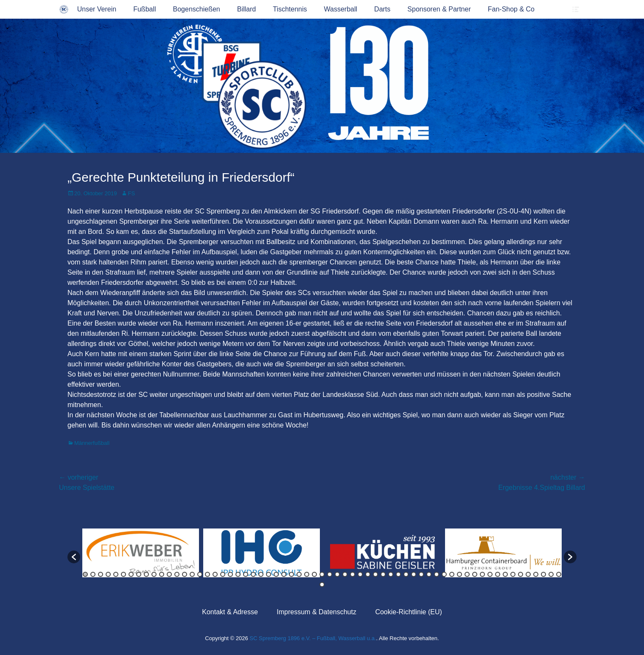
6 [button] (123, 574)
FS (131, 193)
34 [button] (337, 574)
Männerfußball (92, 443)
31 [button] (314, 574)
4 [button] (108, 574)
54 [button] (490, 574)
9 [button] (146, 574)
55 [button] (498, 574)
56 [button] (505, 574)
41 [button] (391, 574)
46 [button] (429, 574)
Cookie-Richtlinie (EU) (408, 612)
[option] (141, 553)
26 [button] (276, 574)
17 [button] (207, 574)
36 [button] (353, 574)
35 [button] (345, 574)
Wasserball (341, 9)
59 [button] (528, 574)
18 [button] (215, 574)
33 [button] (330, 574)
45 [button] (421, 574)
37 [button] (360, 574)
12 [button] (169, 574)
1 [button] (85, 574)
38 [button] (368, 574)
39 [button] (375, 574)
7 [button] (131, 574)
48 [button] (444, 574)
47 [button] (437, 574)
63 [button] (559, 574)
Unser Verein (97, 9)
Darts (382, 9)
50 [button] (459, 574)
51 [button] (467, 574)
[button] (74, 557)
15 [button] (192, 574)
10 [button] (154, 574)
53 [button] (482, 574)
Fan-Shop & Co (511, 9)
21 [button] (238, 574)
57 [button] (513, 574)
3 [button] (101, 574)
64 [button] (322, 585)
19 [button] (223, 574)
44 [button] (414, 574)
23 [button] (253, 574)
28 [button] (291, 574)
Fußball (144, 9)
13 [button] (177, 574)
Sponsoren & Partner (439, 9)
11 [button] (162, 574)
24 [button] (261, 574)
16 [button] (200, 574)
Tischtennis (290, 9)
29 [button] (299, 574)
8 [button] (139, 574)
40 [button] (383, 574)
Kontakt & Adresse (230, 612)
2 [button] (93, 574)
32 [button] (322, 574)
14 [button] (185, 574)
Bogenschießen (197, 9)
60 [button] (536, 574)
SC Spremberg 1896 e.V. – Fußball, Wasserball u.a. (313, 638)
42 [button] (398, 574)
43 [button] (406, 574)
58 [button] (521, 574)
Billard (246, 9)
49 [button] (452, 574)
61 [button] (543, 574)
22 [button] (246, 574)
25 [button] (269, 574)
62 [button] (551, 574)
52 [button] (475, 574)
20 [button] (230, 574)
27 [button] (284, 574)
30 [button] (307, 574)
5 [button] (116, 574)
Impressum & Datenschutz (316, 612)
